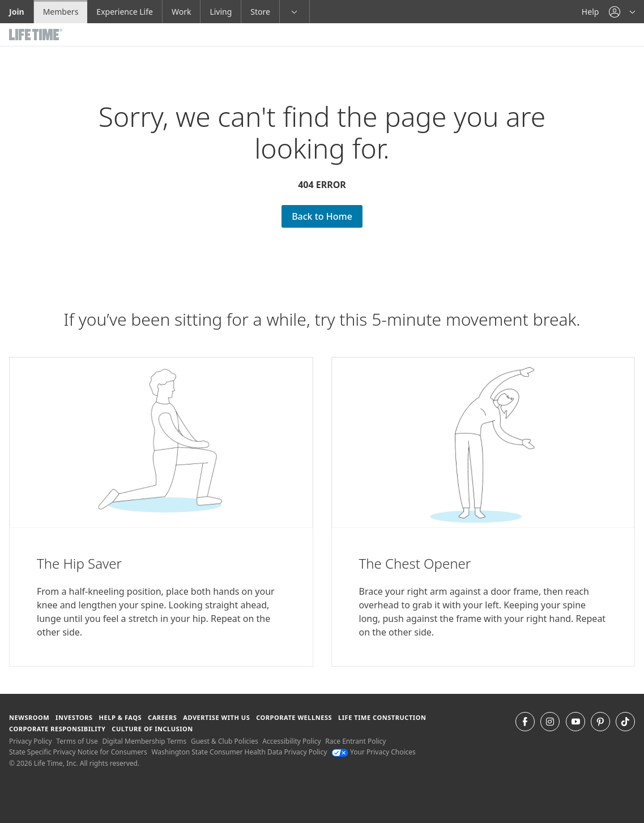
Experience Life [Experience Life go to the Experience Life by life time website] (125, 12)
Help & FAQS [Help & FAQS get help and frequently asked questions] (121, 717)
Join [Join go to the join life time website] (17, 12)
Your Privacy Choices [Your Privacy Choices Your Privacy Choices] (374, 752)
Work (181, 12)
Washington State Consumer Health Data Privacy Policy (239, 752)
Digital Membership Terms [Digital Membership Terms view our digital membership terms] (144, 741)
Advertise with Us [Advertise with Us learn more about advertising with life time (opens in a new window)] (216, 717)
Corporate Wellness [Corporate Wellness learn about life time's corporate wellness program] (294, 717)
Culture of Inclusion (152, 729)
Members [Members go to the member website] (61, 12)
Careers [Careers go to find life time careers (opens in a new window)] (162, 717)
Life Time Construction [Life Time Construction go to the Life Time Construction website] (382, 717)
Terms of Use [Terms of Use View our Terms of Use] (77, 741)
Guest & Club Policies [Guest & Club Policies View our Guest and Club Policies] (225, 741)
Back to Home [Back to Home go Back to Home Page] (322, 216)
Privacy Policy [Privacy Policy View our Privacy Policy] (31, 741)
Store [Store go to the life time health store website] (260, 12)
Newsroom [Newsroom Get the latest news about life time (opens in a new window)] (29, 717)
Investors (74, 717)
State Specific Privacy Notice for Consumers (78, 752)
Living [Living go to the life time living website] (221, 12)
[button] (622, 12)
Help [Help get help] (590, 12)
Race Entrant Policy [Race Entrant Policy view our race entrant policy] (355, 741)
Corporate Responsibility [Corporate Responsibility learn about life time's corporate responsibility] (57, 729)
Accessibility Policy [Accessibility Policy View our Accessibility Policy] (291, 741)
